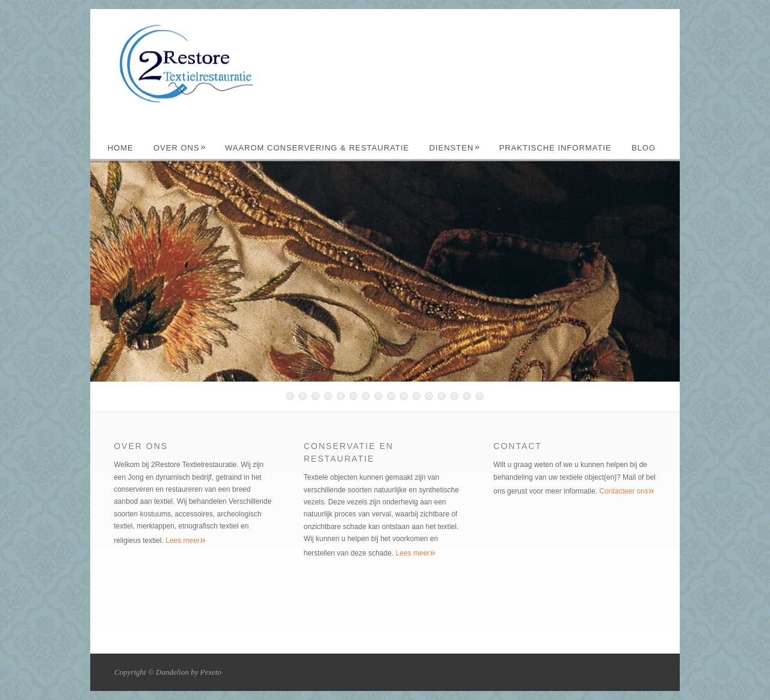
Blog (644, 148)
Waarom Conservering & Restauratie (317, 148)
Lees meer (186, 540)
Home (121, 148)
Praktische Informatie (556, 148)
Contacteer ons (627, 491)
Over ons (180, 148)
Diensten (455, 148)
